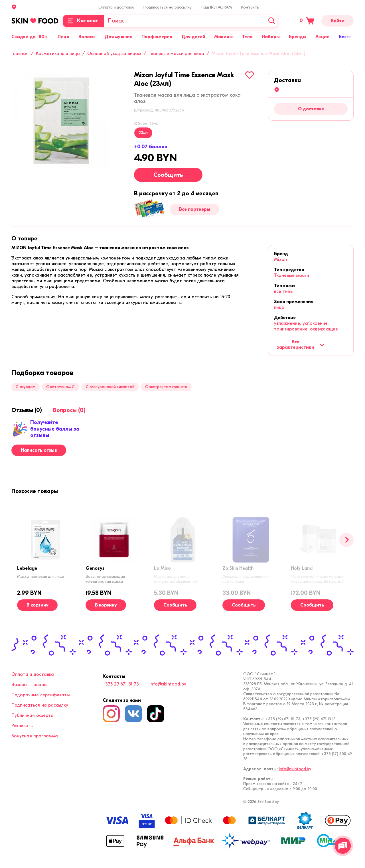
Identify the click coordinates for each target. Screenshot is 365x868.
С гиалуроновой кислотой (110, 387)
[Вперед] (346, 540)
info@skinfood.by (168, 684)
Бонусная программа (35, 736)
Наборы (271, 37)
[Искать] (272, 21)
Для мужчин (118, 37)
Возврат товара (29, 685)
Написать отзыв (39, 450)
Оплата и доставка (116, 7)
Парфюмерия (157, 37)
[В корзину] (37, 605)
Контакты (250, 7)
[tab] (24, 239)
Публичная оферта (33, 715)
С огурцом (26, 387)
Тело (247, 37)
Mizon (280, 259)
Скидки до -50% (30, 37)
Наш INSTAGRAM (216, 7)
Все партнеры (195, 209)
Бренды (298, 37)
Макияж (224, 37)
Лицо (63, 37)
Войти (338, 21)
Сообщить (168, 175)
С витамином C (60, 387)
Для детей (193, 37)
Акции (323, 37)
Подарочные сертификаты (41, 695)
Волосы (87, 37)
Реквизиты (23, 726)
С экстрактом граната (166, 387)
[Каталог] (83, 21)
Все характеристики (301, 344)
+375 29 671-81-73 (121, 684)
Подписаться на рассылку (168, 7)
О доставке (311, 109)
